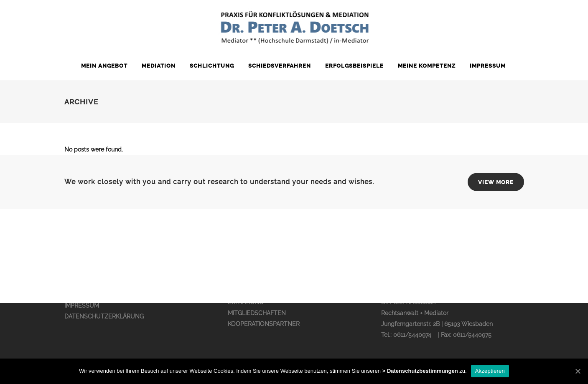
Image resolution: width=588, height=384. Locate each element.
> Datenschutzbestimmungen (420, 371)
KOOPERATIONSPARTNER (264, 324)
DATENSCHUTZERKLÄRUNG (104, 316)
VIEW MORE (496, 182)
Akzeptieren (490, 371)
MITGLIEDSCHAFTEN (257, 313)
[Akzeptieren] (578, 371)
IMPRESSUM (82, 306)
